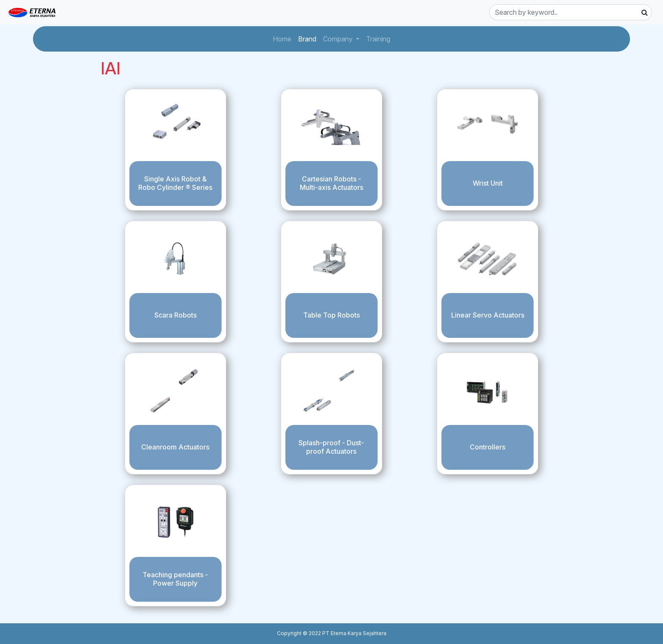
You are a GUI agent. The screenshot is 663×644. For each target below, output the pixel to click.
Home (284, 38)
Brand (309, 38)
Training (380, 38)
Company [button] (339, 39)
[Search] (571, 12)
